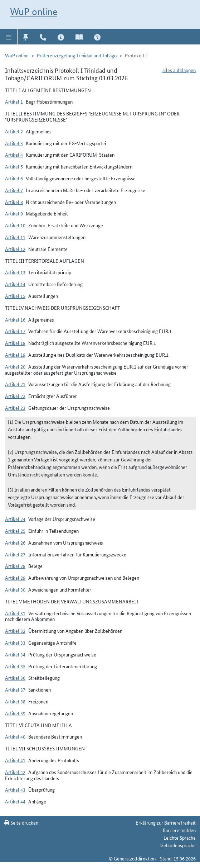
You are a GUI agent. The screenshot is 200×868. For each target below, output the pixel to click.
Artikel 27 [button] (15, 554)
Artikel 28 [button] (15, 566)
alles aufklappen (179, 70)
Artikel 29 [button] (15, 578)
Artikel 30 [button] (15, 589)
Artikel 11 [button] (15, 237)
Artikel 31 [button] (15, 613)
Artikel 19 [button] (15, 355)
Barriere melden (179, 830)
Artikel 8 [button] (14, 202)
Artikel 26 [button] (15, 542)
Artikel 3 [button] (14, 143)
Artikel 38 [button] (15, 701)
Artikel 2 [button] (14, 131)
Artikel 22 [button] (15, 396)
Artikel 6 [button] (14, 178)
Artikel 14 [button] (15, 284)
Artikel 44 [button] (15, 801)
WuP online (34, 12)
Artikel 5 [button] (14, 166)
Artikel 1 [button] (14, 101)
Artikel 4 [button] (14, 155)
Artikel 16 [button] (15, 319)
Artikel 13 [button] (15, 272)
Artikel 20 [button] (15, 366)
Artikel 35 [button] (15, 666)
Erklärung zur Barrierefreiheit (166, 822)
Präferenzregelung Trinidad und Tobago (77, 55)
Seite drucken (21, 822)
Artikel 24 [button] (15, 519)
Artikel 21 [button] (15, 384)
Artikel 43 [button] (15, 789)
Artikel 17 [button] (15, 331)
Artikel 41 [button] (15, 760)
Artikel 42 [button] (15, 772)
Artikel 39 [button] (15, 713)
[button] (9, 37)
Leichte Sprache (180, 838)
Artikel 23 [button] (15, 408)
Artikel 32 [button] (15, 631)
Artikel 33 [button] (15, 642)
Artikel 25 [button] (15, 531)
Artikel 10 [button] (15, 225)
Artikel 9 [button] (14, 213)
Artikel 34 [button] (15, 654)
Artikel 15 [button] (15, 296)
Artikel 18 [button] (15, 343)
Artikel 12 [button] (15, 249)
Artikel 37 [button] (15, 689)
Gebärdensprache (178, 845)
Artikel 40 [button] (15, 736)
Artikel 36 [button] (15, 678)
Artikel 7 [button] (14, 190)
